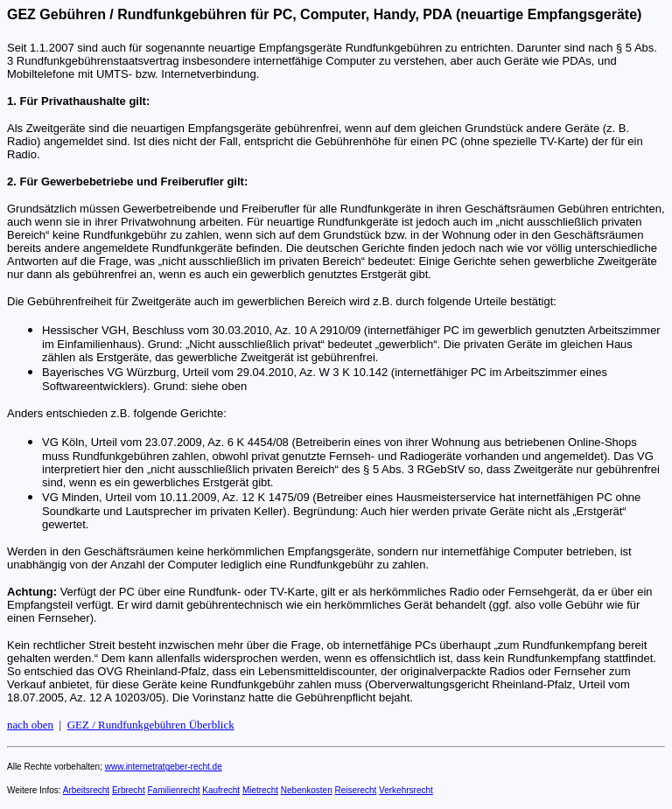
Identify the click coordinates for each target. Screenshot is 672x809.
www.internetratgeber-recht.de (164, 767)
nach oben (30, 725)
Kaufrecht (221, 790)
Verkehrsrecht (406, 790)
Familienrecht (173, 790)
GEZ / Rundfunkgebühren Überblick (151, 725)
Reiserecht (356, 790)
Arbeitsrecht (86, 790)
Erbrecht (129, 790)
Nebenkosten (307, 790)
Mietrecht (260, 790)
